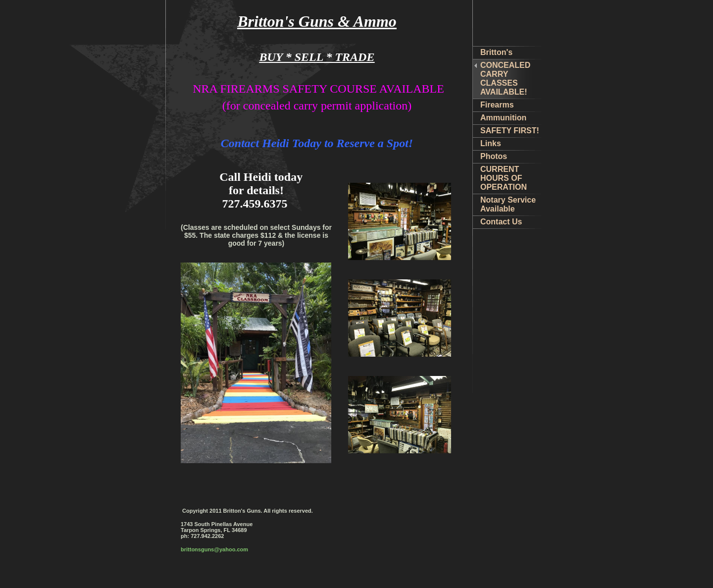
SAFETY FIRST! (510, 131)
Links (491, 143)
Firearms (497, 105)
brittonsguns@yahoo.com (214, 549)
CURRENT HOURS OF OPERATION (504, 178)
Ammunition (503, 118)
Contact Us (501, 222)
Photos (494, 156)
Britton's (496, 52)
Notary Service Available (508, 204)
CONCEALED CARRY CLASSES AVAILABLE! (505, 79)
